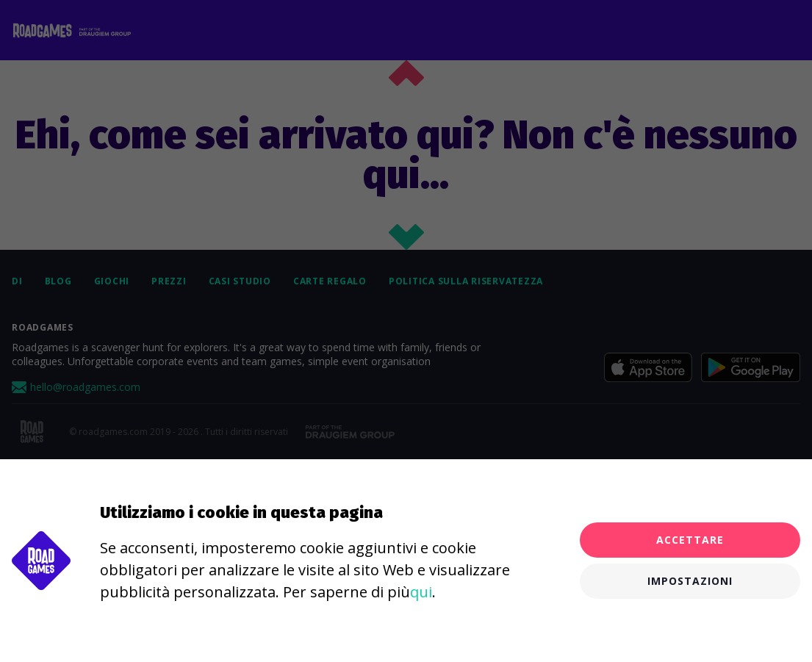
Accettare (690, 540)
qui (421, 592)
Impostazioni (690, 581)
